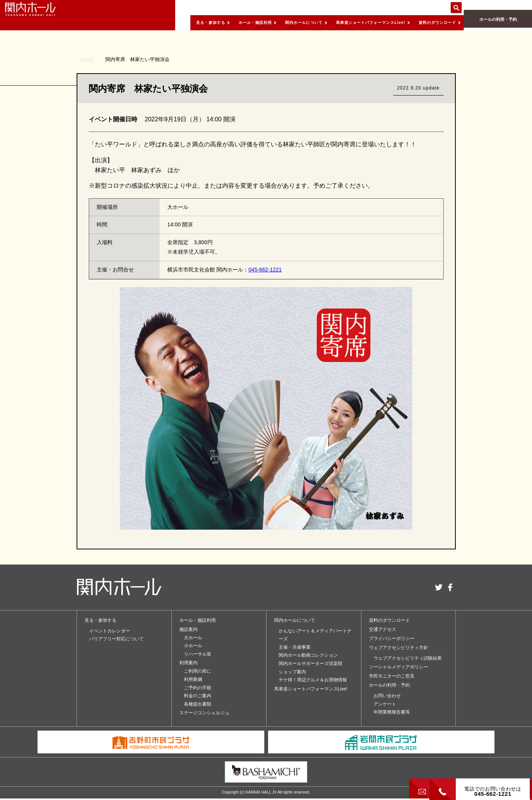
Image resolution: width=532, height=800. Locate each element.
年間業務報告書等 (392, 712)
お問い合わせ (387, 696)
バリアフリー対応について (116, 639)
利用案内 (188, 663)
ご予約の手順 (198, 688)
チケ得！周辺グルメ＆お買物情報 (313, 680)
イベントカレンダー (110, 631)
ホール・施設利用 (223, 22)
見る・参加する (173, 22)
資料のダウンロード (434, 22)
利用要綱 (193, 679)
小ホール (193, 646)
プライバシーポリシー (392, 638)
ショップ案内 (292, 672)
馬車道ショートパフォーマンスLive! (356, 22)
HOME (88, 59)
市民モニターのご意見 (392, 676)
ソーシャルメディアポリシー (399, 667)
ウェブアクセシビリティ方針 (399, 648)
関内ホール (42, 15)
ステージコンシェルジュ (204, 713)
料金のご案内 (198, 696)
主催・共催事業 (295, 647)
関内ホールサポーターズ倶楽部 (311, 664)
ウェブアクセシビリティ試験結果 (408, 658)
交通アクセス (383, 629)
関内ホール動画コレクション (308, 655)
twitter (439, 587)
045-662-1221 (265, 270)
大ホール (193, 638)
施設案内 (188, 629)
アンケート (385, 704)
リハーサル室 (198, 654)
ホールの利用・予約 (498, 23)
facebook (450, 587)
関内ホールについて (279, 22)
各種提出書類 (198, 704)
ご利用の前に (198, 671)
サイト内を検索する (456, 8)
